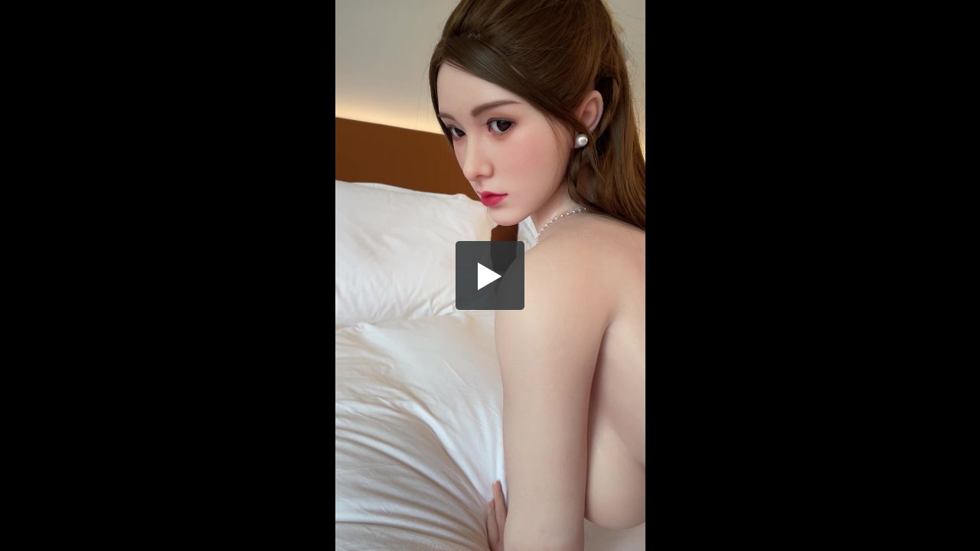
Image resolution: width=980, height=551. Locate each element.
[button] (490, 275)
